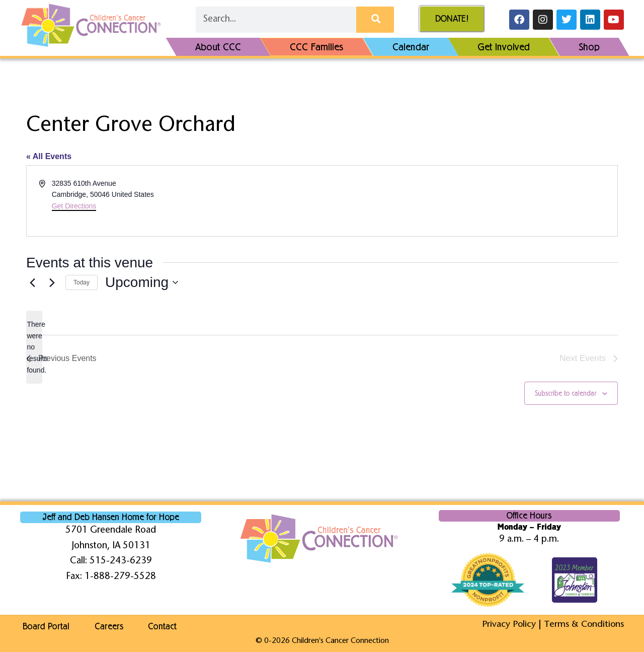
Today (82, 282)
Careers (111, 626)
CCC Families (317, 47)
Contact (170, 626)
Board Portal (44, 626)
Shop (589, 47)
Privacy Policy (506, 625)
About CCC (218, 47)
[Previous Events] (32, 282)
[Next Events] (52, 282)
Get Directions (74, 206)
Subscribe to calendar (566, 393)
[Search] (375, 20)
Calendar (411, 47)
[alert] (34, 347)
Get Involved (504, 47)
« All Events (49, 156)
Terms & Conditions (583, 625)
